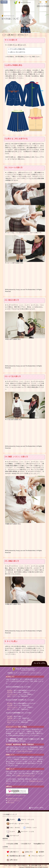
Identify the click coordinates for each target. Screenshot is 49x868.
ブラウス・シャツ (31, 828)
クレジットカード (12, 694)
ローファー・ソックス (27, 832)
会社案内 (41, 852)
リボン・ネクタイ (15, 828)
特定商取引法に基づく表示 (14, 798)
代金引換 (10, 692)
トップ (4, 35)
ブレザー (12, 820)
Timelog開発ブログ (39, 844)
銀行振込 (10, 690)
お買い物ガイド (12, 35)
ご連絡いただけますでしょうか (25, 776)
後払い (9, 696)
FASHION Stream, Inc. (31, 867)
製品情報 (4, 2)
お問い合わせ (11, 802)
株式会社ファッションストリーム (16, 795)
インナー (12, 832)
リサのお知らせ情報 (12, 844)
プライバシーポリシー (13, 800)
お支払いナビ (29, 852)
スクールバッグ (14, 836)
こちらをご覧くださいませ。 (25, 751)
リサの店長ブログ (26, 844)
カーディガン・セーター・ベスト (19, 824)
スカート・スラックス (27, 820)
